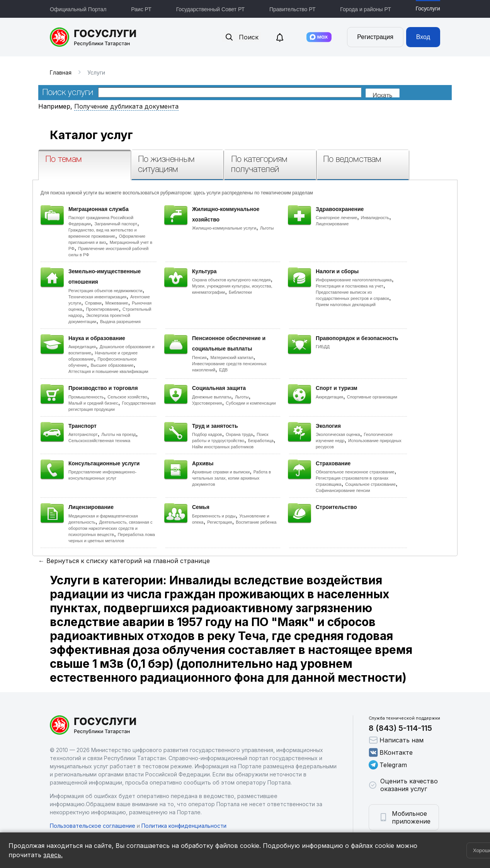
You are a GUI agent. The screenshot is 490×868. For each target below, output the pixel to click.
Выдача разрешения (120, 322)
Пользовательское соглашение (93, 826)
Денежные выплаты (212, 397)
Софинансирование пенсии (343, 490)
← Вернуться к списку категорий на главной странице (124, 561)
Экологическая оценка (338, 434)
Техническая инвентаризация (97, 297)
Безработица (261, 441)
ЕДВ (223, 370)
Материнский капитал (232, 357)
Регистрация (375, 37)
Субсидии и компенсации (251, 403)
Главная (61, 72)
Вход (423, 37)
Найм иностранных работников (223, 447)
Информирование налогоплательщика (354, 280)
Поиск (242, 37)
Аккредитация (82, 347)
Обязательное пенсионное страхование (355, 472)
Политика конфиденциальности (184, 826)
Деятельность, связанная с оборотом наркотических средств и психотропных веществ (111, 528)
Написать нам (396, 740)
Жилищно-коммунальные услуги (224, 228)
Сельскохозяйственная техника (99, 441)
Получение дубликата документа (126, 106)
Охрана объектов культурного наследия (231, 280)
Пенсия (199, 357)
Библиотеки (240, 292)
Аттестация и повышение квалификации (108, 371)
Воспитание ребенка (256, 522)
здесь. (53, 855)
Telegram (388, 765)
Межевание (117, 303)
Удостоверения (207, 403)
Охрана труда (239, 434)
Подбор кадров (207, 434)
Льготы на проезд (118, 434)
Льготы (267, 228)
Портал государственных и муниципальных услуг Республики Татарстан (93, 37)
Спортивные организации (372, 397)
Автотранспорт (83, 434)
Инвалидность (375, 218)
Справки (93, 303)
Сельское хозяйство (127, 397)
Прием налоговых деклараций (346, 305)
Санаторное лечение (336, 218)
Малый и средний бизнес (93, 403)
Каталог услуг (91, 135)
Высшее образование (112, 365)
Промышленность (86, 397)
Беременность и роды (214, 516)
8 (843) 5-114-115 (400, 728)
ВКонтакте (391, 752)
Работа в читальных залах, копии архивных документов (231, 478)
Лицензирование (332, 224)
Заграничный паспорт (116, 224)
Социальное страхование (370, 484)
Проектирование (102, 309)
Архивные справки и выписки (221, 472)
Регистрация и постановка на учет (350, 286)
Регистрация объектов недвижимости (105, 291)
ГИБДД (323, 347)
